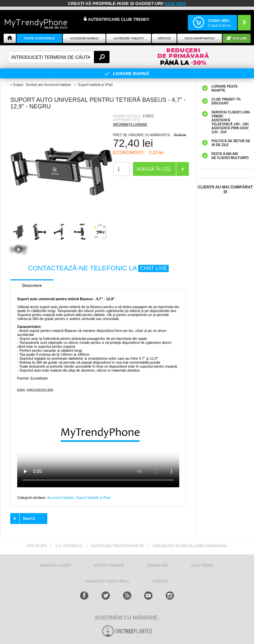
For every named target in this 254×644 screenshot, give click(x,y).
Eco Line (240, 38)
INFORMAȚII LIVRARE (130, 124)
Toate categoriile (39, 38)
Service (164, 38)
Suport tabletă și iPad (93, 498)
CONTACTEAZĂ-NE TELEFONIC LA (98, 268)
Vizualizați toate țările (107, 581)
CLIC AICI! (176, 3)
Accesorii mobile (84, 38)
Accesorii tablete (60, 498)
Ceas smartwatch (199, 38)
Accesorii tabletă (129, 38)
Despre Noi (157, 565)
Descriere (32, 285)
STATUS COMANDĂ (109, 565)
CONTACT (160, 581)
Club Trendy (202, 565)
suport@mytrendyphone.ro (118, 546)
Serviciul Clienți (55, 565)
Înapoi (18, 85)
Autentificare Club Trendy (117, 19)
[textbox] (59, 57)
